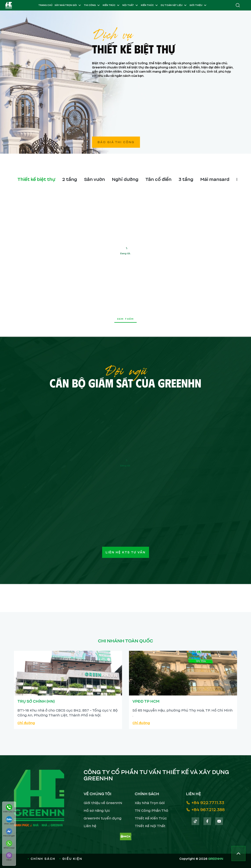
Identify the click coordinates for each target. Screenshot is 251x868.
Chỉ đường (26, 723)
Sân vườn (94, 179)
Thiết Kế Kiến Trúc (151, 818)
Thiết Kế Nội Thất (150, 826)
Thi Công (92, 5)
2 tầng (70, 179)
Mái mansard (215, 179)
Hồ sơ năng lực (97, 811)
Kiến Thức (150, 5)
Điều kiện (71, 859)
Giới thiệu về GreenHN (103, 803)
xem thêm (125, 319)
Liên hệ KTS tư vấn (126, 552)
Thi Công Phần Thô (151, 811)
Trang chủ (45, 5)
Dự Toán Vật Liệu (174, 5)
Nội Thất (131, 5)
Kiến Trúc (111, 5)
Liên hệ (90, 826)
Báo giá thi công (116, 142)
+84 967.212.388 (205, 810)
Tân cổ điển (158, 179)
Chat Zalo (9, 821)
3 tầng (186, 179)
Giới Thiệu (198, 5)
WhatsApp (9, 845)
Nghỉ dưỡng (125, 179)
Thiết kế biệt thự (36, 179)
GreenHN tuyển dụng (103, 818)
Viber (9, 857)
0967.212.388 (9, 809)
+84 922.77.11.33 (205, 803)
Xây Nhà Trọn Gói (68, 5)
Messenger (9, 833)
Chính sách (42, 859)
